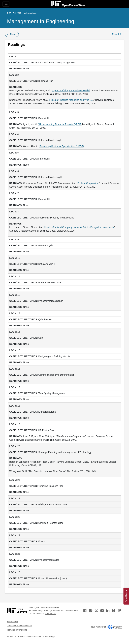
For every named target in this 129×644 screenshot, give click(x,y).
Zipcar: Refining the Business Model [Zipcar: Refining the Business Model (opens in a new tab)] (71, 91)
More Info (117, 34)
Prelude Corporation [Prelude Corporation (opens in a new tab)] (88, 183)
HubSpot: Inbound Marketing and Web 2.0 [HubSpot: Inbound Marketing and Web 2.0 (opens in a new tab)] (71, 100)
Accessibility (13, 621)
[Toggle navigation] (6, 4)
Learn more (51, 614)
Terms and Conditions (17, 630)
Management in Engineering (41, 21)
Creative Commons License (20, 626)
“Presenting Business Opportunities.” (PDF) (61, 146)
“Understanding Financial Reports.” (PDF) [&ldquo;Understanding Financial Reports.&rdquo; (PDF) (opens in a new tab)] (60, 124)
